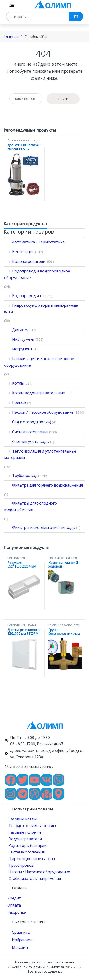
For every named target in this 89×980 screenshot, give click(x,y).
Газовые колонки (25, 832)
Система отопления (26, 432)
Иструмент (18, 349)
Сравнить (21, 932)
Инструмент (19, 339)
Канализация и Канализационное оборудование (39, 362)
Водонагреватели (25, 261)
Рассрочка (17, 912)
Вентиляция (19, 252)
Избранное (22, 940)
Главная (11, 37)
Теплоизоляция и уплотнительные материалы (40, 454)
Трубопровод (21, 475)
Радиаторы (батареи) (28, 845)
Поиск (63, 99)
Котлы (14, 383)
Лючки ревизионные (22, 626)
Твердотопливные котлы (32, 826)
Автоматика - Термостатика (34, 242)
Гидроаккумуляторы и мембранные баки (41, 308)
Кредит (14, 898)
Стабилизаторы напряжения (35, 878)
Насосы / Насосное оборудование (39, 412)
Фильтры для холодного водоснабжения (30, 506)
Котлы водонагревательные (34, 393)
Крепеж (15, 403)
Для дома (17, 330)
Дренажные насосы (22, 140)
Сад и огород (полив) (28, 422)
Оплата (14, 905)
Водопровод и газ (25, 296)
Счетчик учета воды (27, 441)
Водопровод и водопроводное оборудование (37, 274)
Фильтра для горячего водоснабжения (43, 485)
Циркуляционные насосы (32, 859)
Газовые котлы (23, 819)
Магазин (20, 947)
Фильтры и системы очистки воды (40, 527)
